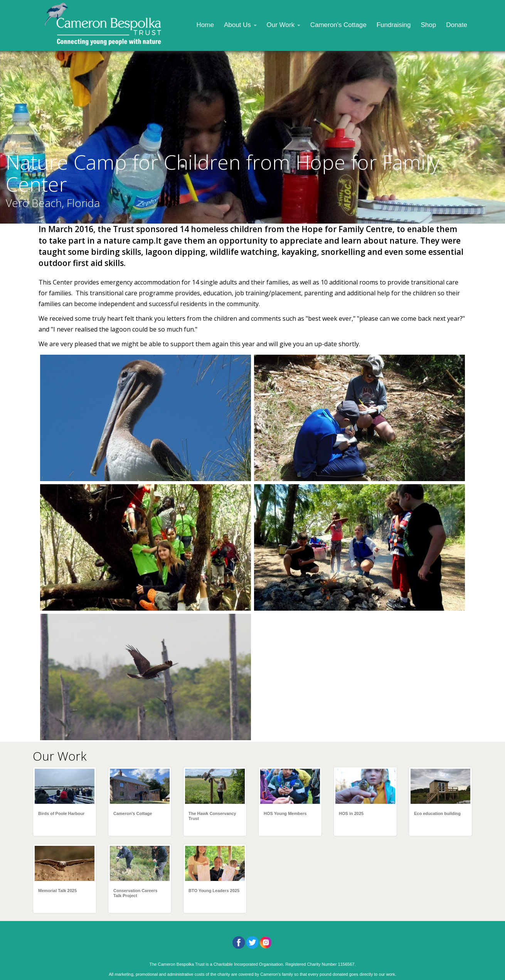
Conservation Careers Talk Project (135, 893)
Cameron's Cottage (338, 25)
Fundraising (394, 25)
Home (205, 25)
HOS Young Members (285, 813)
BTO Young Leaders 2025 (214, 891)
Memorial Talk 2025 (57, 891)
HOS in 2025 (351, 813)
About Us (240, 25)
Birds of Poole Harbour (61, 813)
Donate (457, 25)
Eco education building (437, 813)
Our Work (284, 25)
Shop (428, 25)
